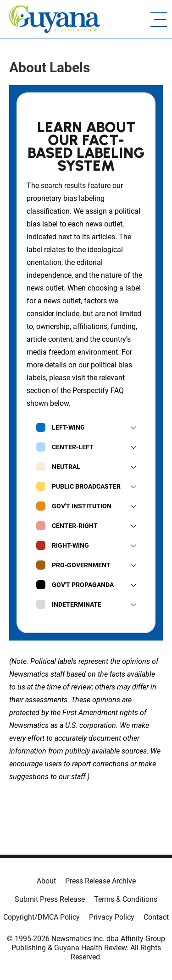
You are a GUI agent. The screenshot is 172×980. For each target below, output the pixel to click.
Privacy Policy (112, 917)
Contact (156, 917)
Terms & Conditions (126, 899)
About (46, 881)
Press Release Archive (100, 881)
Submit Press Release (50, 899)
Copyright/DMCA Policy (42, 917)
